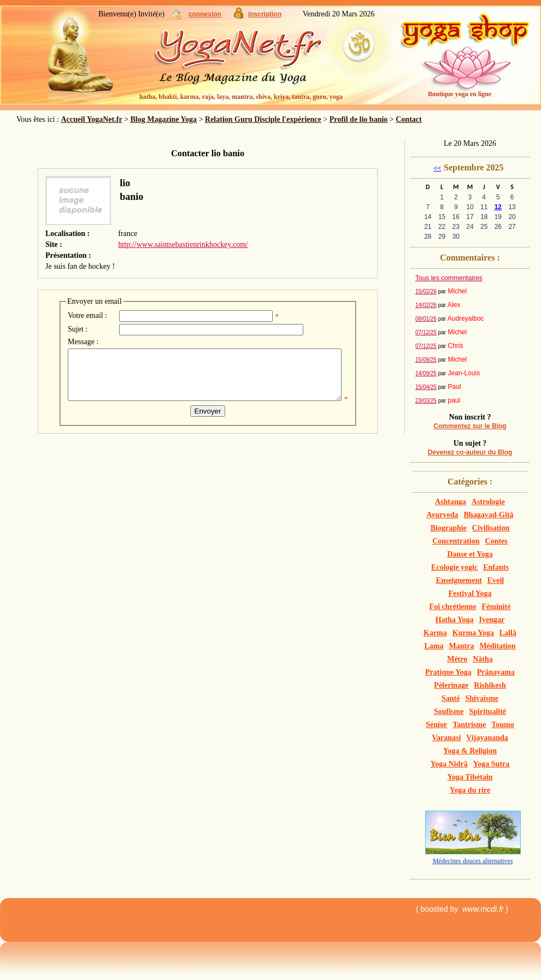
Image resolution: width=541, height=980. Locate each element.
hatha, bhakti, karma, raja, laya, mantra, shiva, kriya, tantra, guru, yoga (241, 97)
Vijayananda (487, 738)
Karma (435, 633)
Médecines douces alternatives (473, 861)
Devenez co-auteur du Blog (470, 452)
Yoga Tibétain (470, 777)
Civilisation (491, 528)
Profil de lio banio (359, 119)
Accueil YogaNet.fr (91, 119)
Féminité (496, 607)
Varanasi (446, 738)
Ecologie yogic (454, 567)
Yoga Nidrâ (449, 764)
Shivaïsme (482, 698)
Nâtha (483, 659)
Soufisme (449, 712)
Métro (457, 659)
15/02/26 (426, 291)
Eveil (496, 580)
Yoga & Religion (470, 751)
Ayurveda (442, 515)
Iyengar (492, 620)
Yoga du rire (470, 790)
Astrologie (488, 502)
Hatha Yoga (455, 620)
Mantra (462, 646)
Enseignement (459, 580)
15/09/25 (426, 360)
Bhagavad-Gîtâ (489, 515)
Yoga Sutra (492, 764)
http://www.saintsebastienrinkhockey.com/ (183, 244)
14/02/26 (426, 305)
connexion (205, 14)
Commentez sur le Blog (470, 426)
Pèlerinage (451, 685)
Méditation (497, 646)
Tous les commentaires (449, 278)
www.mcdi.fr (483, 909)
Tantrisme (469, 725)
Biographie (449, 528)
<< (437, 168)
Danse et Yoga (470, 554)
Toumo (503, 725)
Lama (434, 646)
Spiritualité (487, 712)
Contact (408, 119)
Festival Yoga (470, 594)
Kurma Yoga (473, 633)
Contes (496, 541)
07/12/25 (426, 332)
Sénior (436, 725)
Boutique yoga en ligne (460, 94)
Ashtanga (451, 502)
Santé (451, 698)
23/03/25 (426, 401)
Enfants (496, 567)
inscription (265, 14)
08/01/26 (426, 319)
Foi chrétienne (453, 607)
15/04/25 (426, 387)
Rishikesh (490, 685)
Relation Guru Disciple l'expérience (263, 119)
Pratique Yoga (448, 672)
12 (498, 207)
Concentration (456, 541)
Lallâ (508, 633)
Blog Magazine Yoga (164, 119)
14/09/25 (426, 373)
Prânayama (496, 672)
